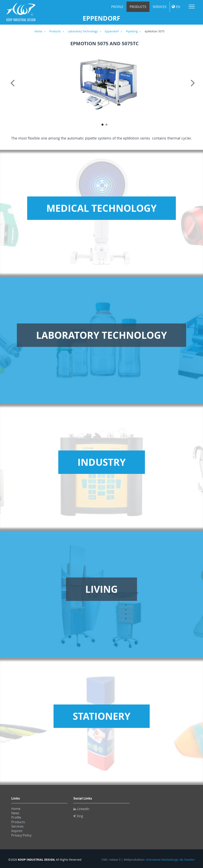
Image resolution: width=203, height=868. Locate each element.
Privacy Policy (21, 835)
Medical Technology (101, 208)
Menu (192, 7)
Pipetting (132, 32)
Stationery (102, 716)
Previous (13, 87)
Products (138, 7)
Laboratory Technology (83, 32)
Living (101, 589)
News (15, 813)
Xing (78, 816)
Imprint (17, 831)
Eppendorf (112, 32)
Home (38, 32)
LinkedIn (81, 809)
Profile (117, 7)
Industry (102, 462)
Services (160, 7)
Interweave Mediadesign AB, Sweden (170, 860)
